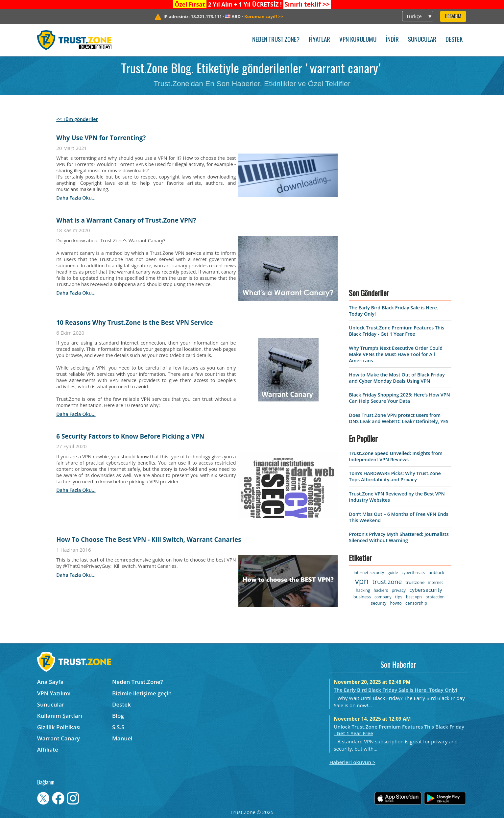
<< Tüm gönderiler (77, 119)
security (379, 603)
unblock (436, 572)
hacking (363, 590)
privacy (399, 590)
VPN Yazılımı (54, 693)
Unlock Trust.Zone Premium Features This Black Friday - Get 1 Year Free (396, 331)
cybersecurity (426, 590)
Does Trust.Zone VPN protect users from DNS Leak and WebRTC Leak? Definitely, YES (398, 418)
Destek (454, 40)
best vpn (414, 597)
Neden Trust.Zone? (276, 40)
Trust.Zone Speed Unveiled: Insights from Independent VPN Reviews (396, 456)
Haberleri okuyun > (352, 762)
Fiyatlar (319, 40)
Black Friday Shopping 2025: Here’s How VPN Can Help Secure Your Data (399, 398)
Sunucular (422, 40)
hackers (381, 590)
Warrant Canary (59, 738)
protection (435, 597)
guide (393, 573)
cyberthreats (413, 573)
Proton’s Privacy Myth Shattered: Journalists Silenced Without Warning (399, 537)
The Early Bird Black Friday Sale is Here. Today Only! (395, 690)
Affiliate (48, 749)
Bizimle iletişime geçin (142, 693)
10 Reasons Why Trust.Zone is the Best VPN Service (134, 323)
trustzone (415, 582)
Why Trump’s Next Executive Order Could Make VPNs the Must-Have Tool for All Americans (396, 354)
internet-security (369, 573)
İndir (392, 40)
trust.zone (387, 582)
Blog (118, 716)
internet (435, 582)
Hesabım (453, 17)
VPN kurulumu (358, 40)
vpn (362, 581)
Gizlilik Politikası (59, 727)
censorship (416, 603)
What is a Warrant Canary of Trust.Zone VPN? (126, 220)
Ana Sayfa (50, 682)
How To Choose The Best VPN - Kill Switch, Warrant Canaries (149, 540)
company (383, 597)
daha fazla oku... (76, 198)
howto (396, 603)
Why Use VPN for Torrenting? (101, 138)
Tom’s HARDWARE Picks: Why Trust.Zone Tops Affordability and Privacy (395, 476)
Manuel (122, 738)
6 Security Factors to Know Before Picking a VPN (130, 436)
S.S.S (118, 727)
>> (307, 4)
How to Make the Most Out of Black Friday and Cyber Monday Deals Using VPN (397, 378)
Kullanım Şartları (60, 716)
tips (399, 597)
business (362, 597)
